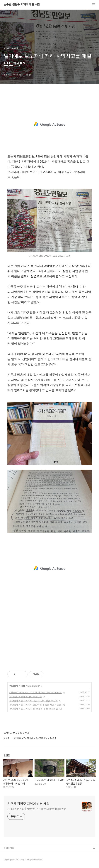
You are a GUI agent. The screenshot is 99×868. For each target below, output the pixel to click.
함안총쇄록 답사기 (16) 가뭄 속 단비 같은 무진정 (34, 701)
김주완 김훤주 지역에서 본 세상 (22, 4)
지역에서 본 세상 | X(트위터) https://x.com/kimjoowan (37, 809)
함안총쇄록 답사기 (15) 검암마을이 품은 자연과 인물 (35, 705)
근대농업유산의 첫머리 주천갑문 (26, 697)
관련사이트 (9, 848)
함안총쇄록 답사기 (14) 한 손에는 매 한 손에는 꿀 (34, 709)
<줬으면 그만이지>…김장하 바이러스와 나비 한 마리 (36, 692)
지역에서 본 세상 (17, 686)
